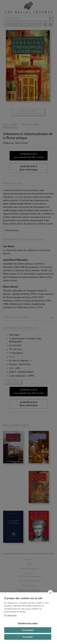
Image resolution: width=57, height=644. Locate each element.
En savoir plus (10, 615)
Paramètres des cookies (28, 623)
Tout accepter (28, 630)
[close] (50, 593)
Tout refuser (28, 637)
